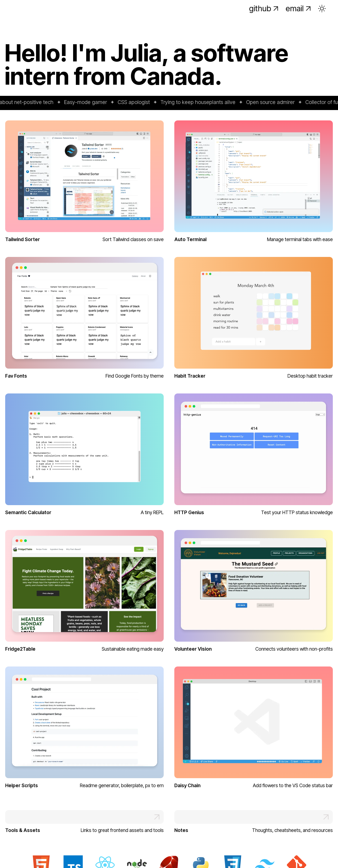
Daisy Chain (187, 785)
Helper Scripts (22, 785)
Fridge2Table (20, 649)
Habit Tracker (190, 376)
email (299, 14)
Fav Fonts (16, 376)
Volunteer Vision (193, 649)
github (264, 14)
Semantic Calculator (28, 512)
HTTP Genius (189, 512)
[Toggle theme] (322, 14)
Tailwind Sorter (23, 239)
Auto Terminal (190, 239)
